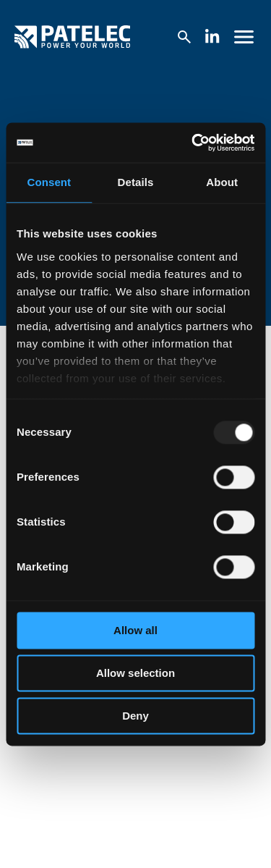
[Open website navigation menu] (244, 37)
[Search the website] (184, 37)
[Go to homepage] (72, 37)
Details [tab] (136, 182)
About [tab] (222, 182)
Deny (135, 716)
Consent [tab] (49, 182)
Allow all (135, 630)
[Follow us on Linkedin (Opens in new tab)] (212, 37)
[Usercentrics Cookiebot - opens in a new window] (193, 143)
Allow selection (135, 673)
